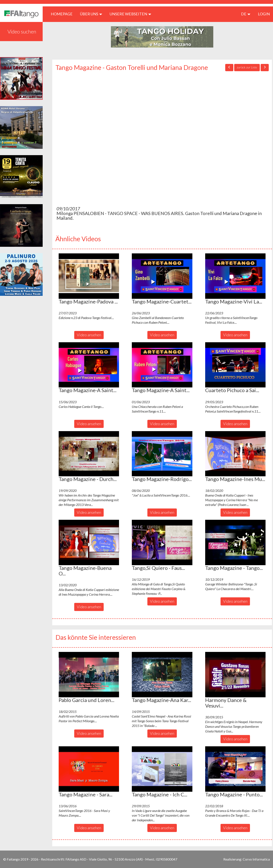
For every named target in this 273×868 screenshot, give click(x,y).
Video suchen (22, 31)
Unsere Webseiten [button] (130, 14)
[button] (89, 276)
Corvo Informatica (256, 859)
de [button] (246, 14)
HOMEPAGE (63, 14)
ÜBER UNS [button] (91, 14)
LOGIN (264, 14)
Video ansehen (89, 335)
